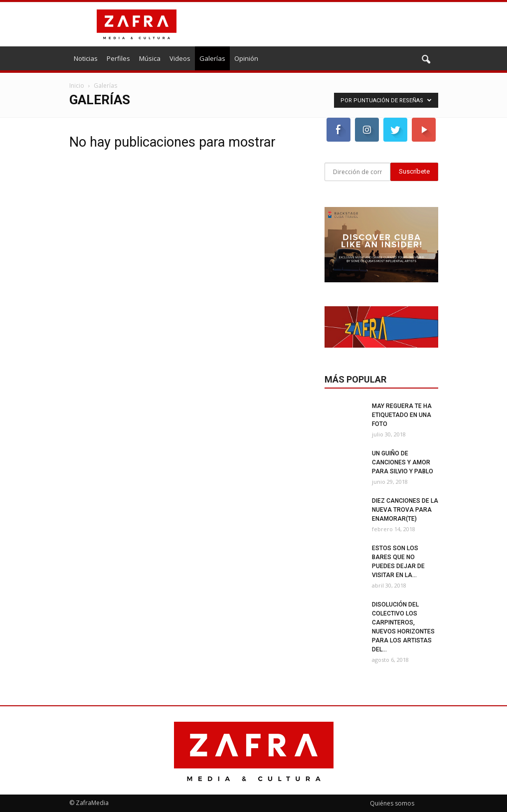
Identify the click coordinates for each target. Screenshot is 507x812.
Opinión (246, 58)
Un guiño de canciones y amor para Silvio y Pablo (403, 462)
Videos (180, 58)
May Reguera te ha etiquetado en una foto (402, 415)
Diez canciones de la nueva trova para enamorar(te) (405, 510)
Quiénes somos (392, 803)
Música (150, 58)
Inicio (77, 86)
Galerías (212, 58)
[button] (426, 60)
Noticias (86, 58)
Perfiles (118, 58)
